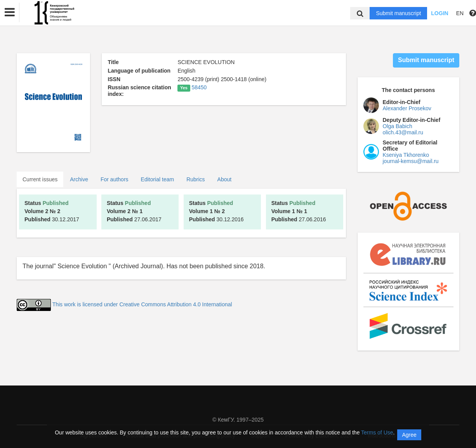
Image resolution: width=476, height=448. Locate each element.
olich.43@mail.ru (403, 132)
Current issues (40, 179)
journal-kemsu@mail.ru (411, 161)
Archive (79, 179)
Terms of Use (377, 432)
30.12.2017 (52, 211)
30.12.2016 (216, 211)
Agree (409, 435)
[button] (10, 12)
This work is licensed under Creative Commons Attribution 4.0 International (142, 304)
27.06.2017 (134, 211)
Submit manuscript (398, 13)
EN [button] (460, 13)
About (225, 179)
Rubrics (195, 179)
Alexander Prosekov (407, 108)
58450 (199, 87)
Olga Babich (398, 126)
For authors (115, 179)
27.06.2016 (299, 211)
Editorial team (158, 179)
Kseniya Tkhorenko (406, 155)
